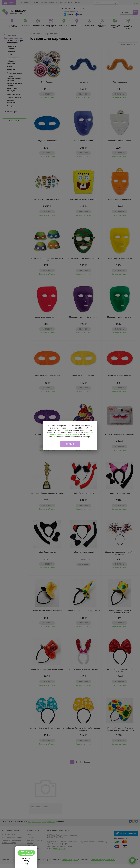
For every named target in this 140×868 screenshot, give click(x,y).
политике (64, 430)
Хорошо (70, 444)
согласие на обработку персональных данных (71, 433)
